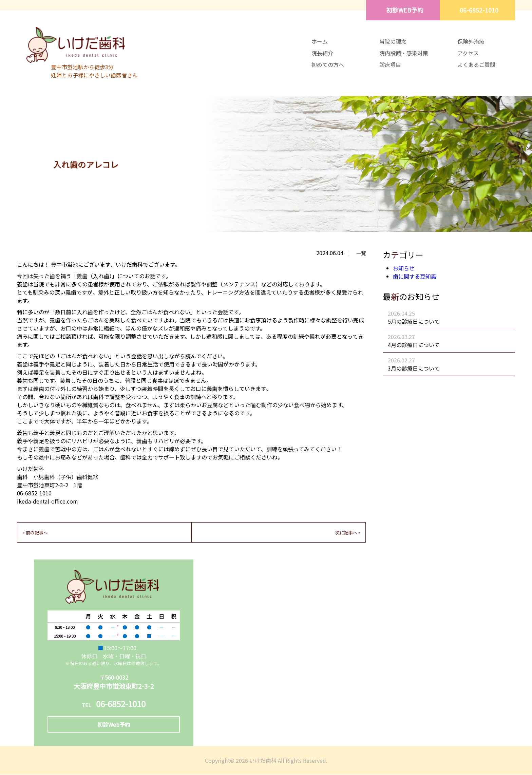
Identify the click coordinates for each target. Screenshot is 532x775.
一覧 (361, 253)
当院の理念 (393, 41)
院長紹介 (322, 53)
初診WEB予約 (403, 10)
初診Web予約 (114, 725)
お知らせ (404, 268)
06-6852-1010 (479, 10)
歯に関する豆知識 (415, 276)
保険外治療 (471, 41)
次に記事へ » (348, 533)
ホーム (320, 41)
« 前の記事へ (35, 533)
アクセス (468, 53)
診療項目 (390, 64)
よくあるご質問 (476, 64)
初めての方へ (328, 64)
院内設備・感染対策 (404, 53)
